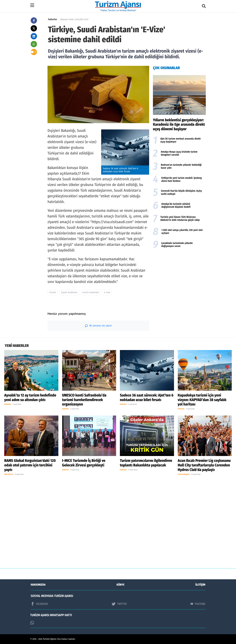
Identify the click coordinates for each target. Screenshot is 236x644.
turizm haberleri (91, 292)
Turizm (53, 292)
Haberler (53, 19)
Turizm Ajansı (50, 639)
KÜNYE (121, 585)
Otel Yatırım (9, 474)
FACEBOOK (39, 604)
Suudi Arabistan (69, 292)
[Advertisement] (179, 276)
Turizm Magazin (184, 474)
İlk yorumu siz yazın (98, 326)
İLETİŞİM (200, 585)
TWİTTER (119, 604)
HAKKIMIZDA (38, 585)
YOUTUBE (198, 604)
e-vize (107, 292)
